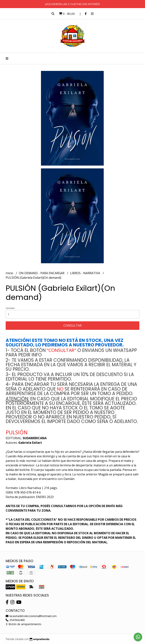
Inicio (10, 273)
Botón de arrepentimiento (24, 624)
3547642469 (15, 620)
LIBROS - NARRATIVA (85, 273)
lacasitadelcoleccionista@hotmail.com (31, 616)
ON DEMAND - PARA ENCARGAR (42, 273)
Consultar (72, 325)
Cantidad (10, 308)
